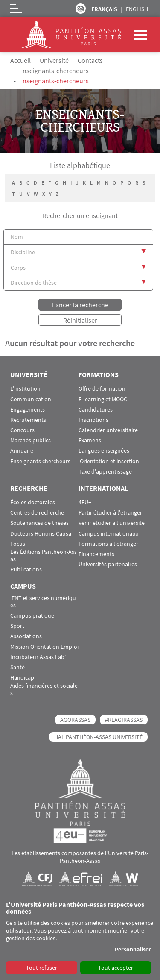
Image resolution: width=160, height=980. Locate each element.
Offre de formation (102, 389)
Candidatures (96, 410)
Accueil (20, 60)
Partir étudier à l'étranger (110, 513)
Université (54, 60)
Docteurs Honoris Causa (41, 534)
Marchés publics (31, 440)
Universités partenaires (108, 564)
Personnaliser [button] (133, 949)
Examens (90, 440)
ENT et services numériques (43, 602)
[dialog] (80, 938)
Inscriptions (93, 420)
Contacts (90, 60)
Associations (26, 636)
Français (104, 9)
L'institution (25, 389)
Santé (17, 667)
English (137, 9)
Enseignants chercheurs (40, 461)
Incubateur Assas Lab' (38, 657)
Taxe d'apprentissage (105, 472)
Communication (31, 399)
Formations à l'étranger (108, 544)
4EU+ (85, 502)
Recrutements (28, 420)
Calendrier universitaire (108, 430)
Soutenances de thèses (39, 523)
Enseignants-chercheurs (54, 71)
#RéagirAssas (124, 720)
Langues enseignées (104, 451)
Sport (17, 626)
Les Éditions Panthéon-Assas (44, 556)
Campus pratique (32, 616)
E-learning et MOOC (103, 399)
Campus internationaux (108, 534)
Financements (96, 554)
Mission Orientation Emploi (44, 647)
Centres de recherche (37, 513)
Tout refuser (42, 968)
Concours (22, 430)
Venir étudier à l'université (112, 523)
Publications (26, 569)
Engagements (28, 410)
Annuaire (22, 451)
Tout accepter (116, 968)
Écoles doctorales (33, 502)
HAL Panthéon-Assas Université (98, 737)
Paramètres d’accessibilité (81, 9)
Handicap (22, 678)
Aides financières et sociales (44, 689)
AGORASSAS (75, 720)
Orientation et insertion (109, 461)
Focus (18, 544)
